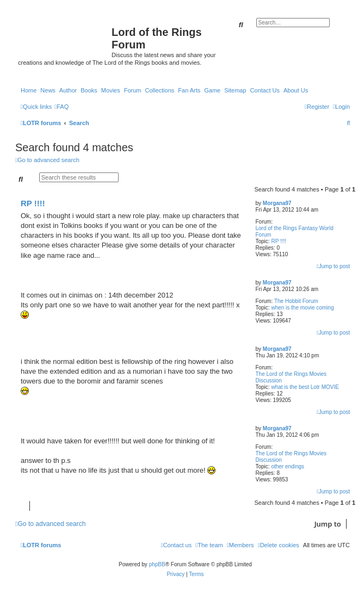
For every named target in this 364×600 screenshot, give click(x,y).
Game (212, 90)
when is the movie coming (302, 308)
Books (89, 90)
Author (68, 90)
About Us (296, 90)
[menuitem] (61, 107)
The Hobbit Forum (296, 301)
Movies (111, 90)
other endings (288, 466)
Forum (133, 90)
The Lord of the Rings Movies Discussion (291, 377)
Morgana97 (277, 203)
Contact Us (265, 90)
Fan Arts (189, 90)
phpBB (157, 564)
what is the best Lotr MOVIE (305, 387)
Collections (159, 90)
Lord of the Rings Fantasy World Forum (295, 231)
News (48, 90)
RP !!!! (279, 241)
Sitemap (235, 90)
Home (29, 90)
